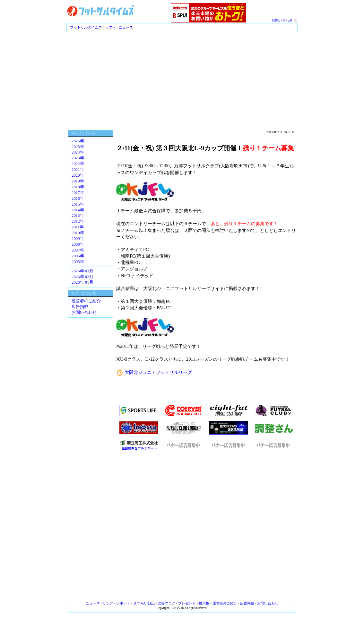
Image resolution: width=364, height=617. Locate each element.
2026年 (78, 141)
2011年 (78, 227)
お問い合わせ (285, 20)
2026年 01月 (82, 282)
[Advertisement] (182, 80)
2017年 (78, 193)
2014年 (78, 210)
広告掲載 (80, 307)
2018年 (78, 187)
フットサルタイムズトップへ (93, 27)
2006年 (78, 256)
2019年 (78, 181)
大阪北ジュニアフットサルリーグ (158, 372)
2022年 (78, 164)
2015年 (78, 204)
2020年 (78, 175)
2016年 (78, 198)
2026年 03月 (82, 271)
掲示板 (204, 603)
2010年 (78, 233)
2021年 (78, 170)
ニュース (126, 27)
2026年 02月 (82, 277)
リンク (108, 603)
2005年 (78, 262)
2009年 (78, 239)
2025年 (78, 147)
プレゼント (187, 603)
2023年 (78, 158)
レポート (123, 603)
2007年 (78, 250)
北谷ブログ (166, 603)
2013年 (78, 216)
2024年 (78, 152)
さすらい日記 (144, 603)
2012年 (78, 221)
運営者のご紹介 (86, 301)
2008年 (78, 244)
